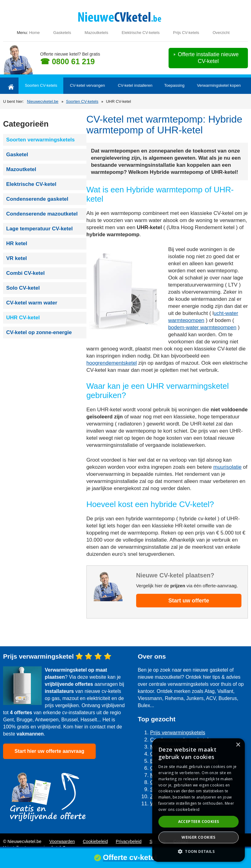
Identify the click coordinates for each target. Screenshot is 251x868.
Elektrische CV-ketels (141, 33)
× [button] (238, 745)
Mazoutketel (21, 169)
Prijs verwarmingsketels (178, 733)
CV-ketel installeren (135, 85)
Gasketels (62, 33)
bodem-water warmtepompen (202, 327)
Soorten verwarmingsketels (40, 140)
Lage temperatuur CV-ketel (39, 229)
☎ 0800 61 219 (67, 61)
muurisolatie (228, 467)
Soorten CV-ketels (41, 85)
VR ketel (17, 258)
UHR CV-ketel (23, 318)
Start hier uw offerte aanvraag (49, 751)
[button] (199, 851)
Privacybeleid (129, 841)
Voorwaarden (62, 841)
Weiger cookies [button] (199, 837)
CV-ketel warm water (32, 303)
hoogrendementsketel (112, 363)
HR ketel (17, 243)
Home (34, 33)
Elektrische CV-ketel (31, 184)
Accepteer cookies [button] (199, 822)
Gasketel (17, 155)
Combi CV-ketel (25, 273)
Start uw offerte (189, 601)
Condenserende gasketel (37, 199)
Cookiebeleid (95, 841)
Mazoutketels (96, 33)
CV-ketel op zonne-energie (39, 332)
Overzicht (221, 33)
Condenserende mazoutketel (42, 214)
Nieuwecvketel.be (43, 101)
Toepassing (174, 85)
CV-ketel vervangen (87, 85)
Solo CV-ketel (23, 288)
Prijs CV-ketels (186, 33)
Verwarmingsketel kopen (219, 85)
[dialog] (199, 800)
